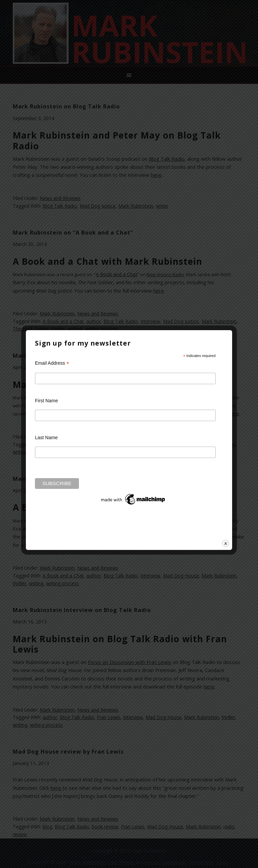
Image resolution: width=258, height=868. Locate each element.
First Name (46, 401)
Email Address (52, 363)
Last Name (46, 438)
